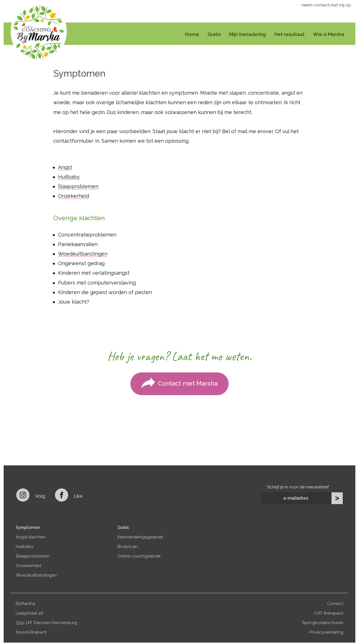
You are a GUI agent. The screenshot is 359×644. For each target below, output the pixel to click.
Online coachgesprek (139, 556)
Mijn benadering (248, 34)
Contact (335, 604)
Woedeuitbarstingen (83, 254)
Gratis (214, 34)
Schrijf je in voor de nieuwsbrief (298, 487)
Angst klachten (31, 537)
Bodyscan (128, 547)
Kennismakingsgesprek (140, 537)
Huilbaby (69, 177)
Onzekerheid (73, 196)
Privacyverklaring (326, 632)
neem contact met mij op (326, 5)
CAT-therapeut (329, 613)
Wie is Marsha (329, 34)
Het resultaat (289, 34)
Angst (65, 167)
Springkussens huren (323, 623)
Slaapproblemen (78, 186)
